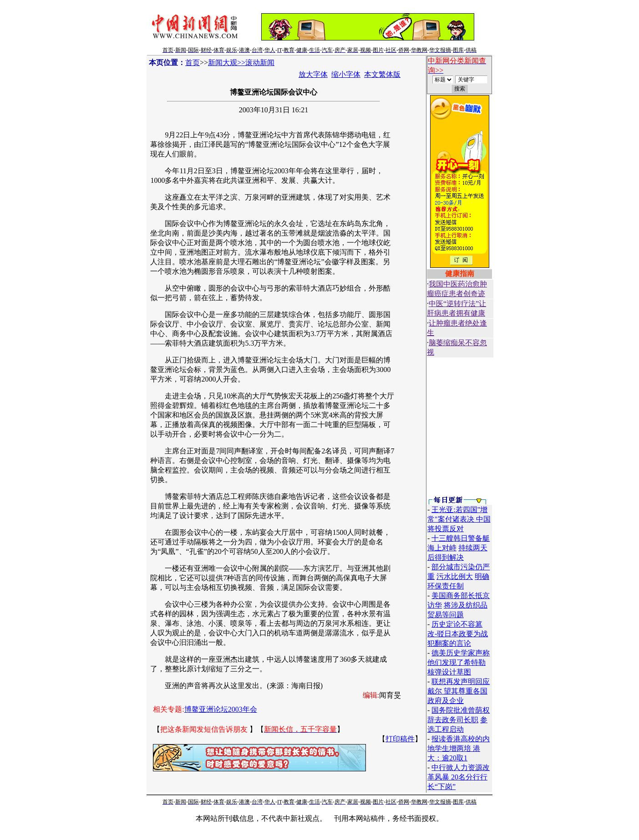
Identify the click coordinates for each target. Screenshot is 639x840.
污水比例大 (455, 576)
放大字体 (313, 74)
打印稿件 (400, 739)
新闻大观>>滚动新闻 (241, 63)
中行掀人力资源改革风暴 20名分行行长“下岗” (459, 777)
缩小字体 (346, 74)
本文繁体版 (382, 74)
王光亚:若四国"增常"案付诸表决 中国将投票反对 (459, 519)
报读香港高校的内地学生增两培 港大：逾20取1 (459, 748)
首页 (193, 63)
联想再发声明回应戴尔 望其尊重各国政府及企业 (459, 691)
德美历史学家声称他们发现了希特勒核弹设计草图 (459, 662)
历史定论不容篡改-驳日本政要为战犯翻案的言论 (458, 634)
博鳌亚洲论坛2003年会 (221, 709)
